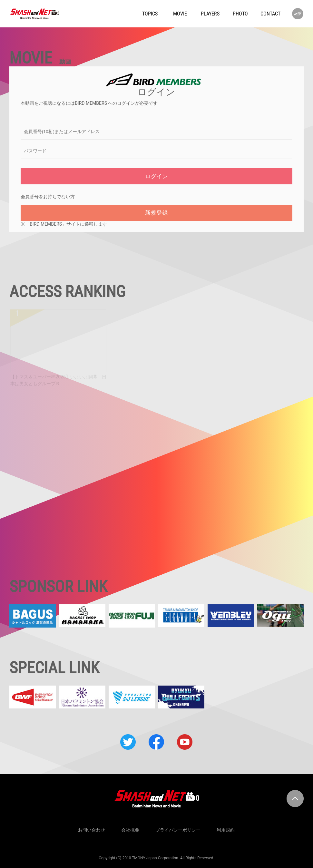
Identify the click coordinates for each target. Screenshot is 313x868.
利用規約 (226, 830)
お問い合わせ (92, 830)
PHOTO (240, 14)
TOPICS (150, 14)
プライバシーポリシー (178, 830)
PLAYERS (210, 14)
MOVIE (180, 14)
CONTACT (270, 14)
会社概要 (130, 830)
